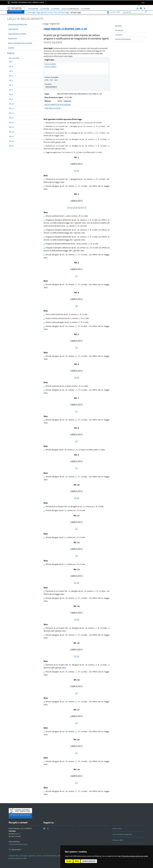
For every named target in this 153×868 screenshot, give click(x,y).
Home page (31, 12)
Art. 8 (11, 94)
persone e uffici (114, 12)
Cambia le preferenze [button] (89, 861)
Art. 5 (11, 80)
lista (55, 12)
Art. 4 (11, 76)
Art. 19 (11, 146)
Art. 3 (11, 71)
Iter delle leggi (119, 30)
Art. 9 (11, 99)
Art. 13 (11, 118)
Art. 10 (11, 104)
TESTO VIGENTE (50, 64)
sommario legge (64, 12)
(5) (79, 208)
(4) (76, 208)
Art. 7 (11, 90)
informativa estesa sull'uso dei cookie (135, 856)
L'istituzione (33, 9)
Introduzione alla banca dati (18, 24)
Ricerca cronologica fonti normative (20, 43)
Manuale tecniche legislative (123, 39)
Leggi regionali (13, 29)
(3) (74, 208)
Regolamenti (13, 38)
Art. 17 (11, 136)
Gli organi (45, 9)
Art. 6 (11, 85)
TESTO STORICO (51, 67)
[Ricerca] (133, 12)
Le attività (55, 9)
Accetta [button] (69, 861)
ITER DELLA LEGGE (53, 108)
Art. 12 (11, 113)
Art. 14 (11, 122)
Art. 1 (11, 62)
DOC (56, 80)
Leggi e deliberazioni (70, 9)
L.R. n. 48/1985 (14, 58)
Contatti (11, 48)
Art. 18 (11, 141)
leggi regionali (42, 12)
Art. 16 (11, 132)
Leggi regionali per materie (17, 34)
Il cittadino (85, 9)
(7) (85, 208)
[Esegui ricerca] (146, 12)
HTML (47, 80)
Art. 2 (11, 66)
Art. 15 (11, 127)
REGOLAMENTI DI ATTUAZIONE (58, 105)
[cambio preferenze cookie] (18, 858)
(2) (78, 171)
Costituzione (119, 35)
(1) (75, 171)
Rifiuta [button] (77, 861)
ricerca (50, 12)
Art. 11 (11, 108)
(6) (82, 208)
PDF (52, 80)
